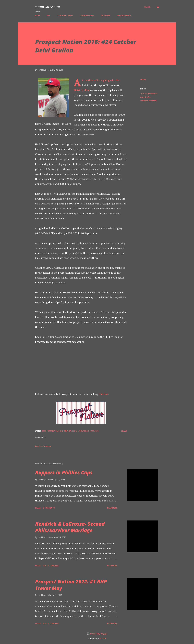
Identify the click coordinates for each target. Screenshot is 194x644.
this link (103, 394)
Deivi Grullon (82, 90)
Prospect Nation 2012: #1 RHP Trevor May (71, 585)
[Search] (148, 7)
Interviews (105, 15)
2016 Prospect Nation (149, 94)
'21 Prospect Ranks (65, 15)
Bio (48, 15)
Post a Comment (43, 446)
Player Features (87, 15)
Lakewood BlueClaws (149, 101)
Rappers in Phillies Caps (64, 472)
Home (37, 15)
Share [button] (143, 80)
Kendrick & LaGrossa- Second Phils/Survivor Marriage (70, 527)
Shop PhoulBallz (124, 15)
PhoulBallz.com (47, 7)
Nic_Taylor (103, 639)
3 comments (49, 508)
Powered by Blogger (97, 634)
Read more (112, 508)
